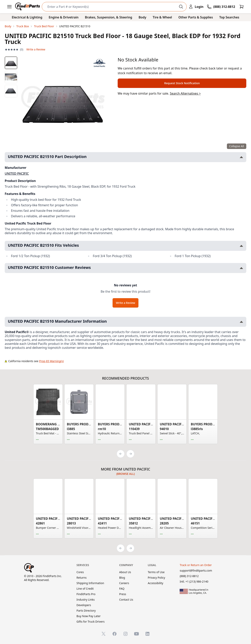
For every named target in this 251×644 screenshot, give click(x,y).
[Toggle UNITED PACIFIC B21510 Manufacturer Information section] (241, 322)
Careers (124, 583)
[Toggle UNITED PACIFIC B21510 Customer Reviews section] (241, 268)
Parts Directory (86, 611)
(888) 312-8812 (189, 576)
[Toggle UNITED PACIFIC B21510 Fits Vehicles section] (241, 246)
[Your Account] (196, 7)
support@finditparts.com (196, 570)
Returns (81, 578)
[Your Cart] (242, 7)
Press (123, 594)
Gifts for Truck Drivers (90, 622)
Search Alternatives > (185, 93)
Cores (80, 572)
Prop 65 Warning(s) (51, 361)
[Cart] (242, 7)
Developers (84, 605)
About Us (125, 572)
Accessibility (156, 583)
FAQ (122, 589)
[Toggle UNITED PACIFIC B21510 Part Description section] (241, 157)
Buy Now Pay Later (89, 616)
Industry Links (86, 600)
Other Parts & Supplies (196, 17)
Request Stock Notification (182, 83)
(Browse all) (125, 474)
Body (142, 17)
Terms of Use (156, 572)
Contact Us (126, 600)
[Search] (111, 7)
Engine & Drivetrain (64, 17)
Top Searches (229, 17)
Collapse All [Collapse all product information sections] (237, 146)
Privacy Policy (156, 578)
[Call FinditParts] (221, 7)
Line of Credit (85, 589)
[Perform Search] (181, 7)
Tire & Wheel (162, 17)
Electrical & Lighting (27, 17)
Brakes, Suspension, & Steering (109, 17)
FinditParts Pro (86, 594)
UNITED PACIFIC (17, 174)
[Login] (196, 7)
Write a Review (36, 49)
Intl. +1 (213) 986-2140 (194, 581)
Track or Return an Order (196, 565)
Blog (122, 578)
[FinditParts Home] (28, 7)
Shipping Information (90, 583)
